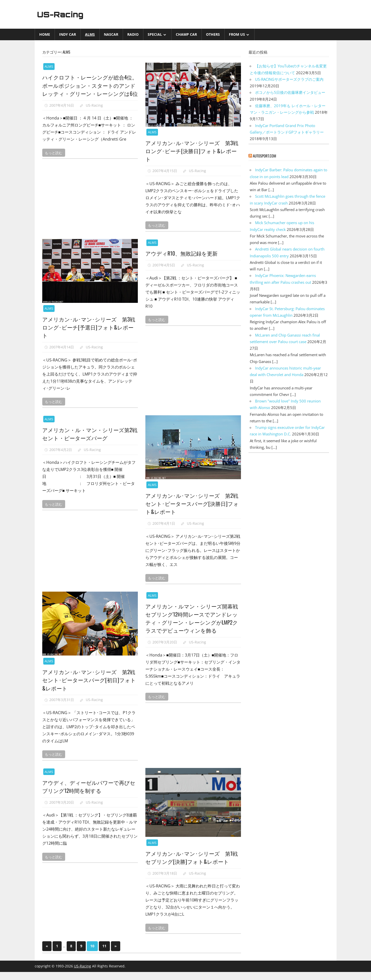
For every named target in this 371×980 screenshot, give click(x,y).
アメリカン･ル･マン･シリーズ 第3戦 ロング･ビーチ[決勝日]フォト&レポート (193, 151)
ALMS (90, 34)
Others (213, 34)
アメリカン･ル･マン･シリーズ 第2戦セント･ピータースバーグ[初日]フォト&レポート (88, 680)
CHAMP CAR (186, 34)
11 (104, 954)
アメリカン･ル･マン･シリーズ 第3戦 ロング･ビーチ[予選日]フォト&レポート (90, 327)
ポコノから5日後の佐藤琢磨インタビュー (290, 92)
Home (45, 34)
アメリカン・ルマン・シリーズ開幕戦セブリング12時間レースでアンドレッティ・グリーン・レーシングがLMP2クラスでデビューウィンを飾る (191, 618)
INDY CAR (68, 34)
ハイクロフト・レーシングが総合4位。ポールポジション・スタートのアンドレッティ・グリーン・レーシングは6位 (88, 89)
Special (155, 34)
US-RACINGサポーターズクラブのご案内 (289, 79)
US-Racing (62, 14)
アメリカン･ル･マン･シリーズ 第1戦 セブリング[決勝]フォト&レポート (192, 861)
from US (237, 34)
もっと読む (54, 161)
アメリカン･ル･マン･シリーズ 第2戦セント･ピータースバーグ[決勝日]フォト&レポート (191, 503)
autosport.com (264, 156)
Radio (133, 34)
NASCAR (111, 34)
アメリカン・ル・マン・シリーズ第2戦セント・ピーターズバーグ (89, 434)
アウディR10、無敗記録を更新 (183, 253)
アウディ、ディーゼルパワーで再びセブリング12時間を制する (88, 786)
